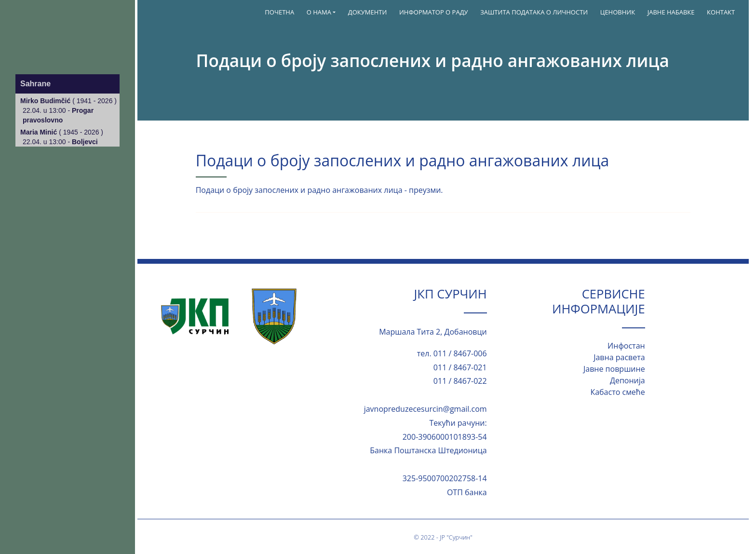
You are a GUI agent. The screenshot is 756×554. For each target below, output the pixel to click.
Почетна (279, 12)
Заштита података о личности (534, 12)
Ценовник (618, 12)
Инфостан (626, 346)
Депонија (628, 380)
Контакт (721, 12)
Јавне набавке (671, 12)
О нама (319, 12)
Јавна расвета (619, 357)
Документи (368, 12)
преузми (425, 190)
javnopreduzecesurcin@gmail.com (425, 409)
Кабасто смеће (617, 392)
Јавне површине (614, 369)
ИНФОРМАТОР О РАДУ (434, 12)
